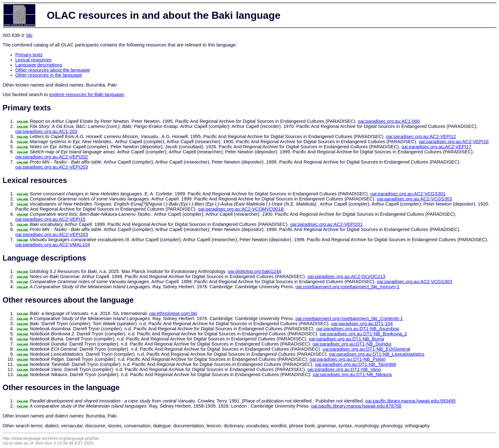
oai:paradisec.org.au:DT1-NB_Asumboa (357, 329)
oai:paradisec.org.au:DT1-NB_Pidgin (348, 359)
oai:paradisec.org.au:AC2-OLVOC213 (346, 276)
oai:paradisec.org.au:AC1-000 (389, 121)
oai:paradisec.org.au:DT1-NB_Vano (344, 369)
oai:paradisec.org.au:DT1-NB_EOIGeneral (366, 349)
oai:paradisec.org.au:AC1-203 (46, 131)
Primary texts (29, 55)
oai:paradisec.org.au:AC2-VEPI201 (326, 224)
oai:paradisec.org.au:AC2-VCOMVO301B (241, 209)
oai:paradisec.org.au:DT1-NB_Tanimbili (355, 364)
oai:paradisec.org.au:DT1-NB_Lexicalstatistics (377, 354)
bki (29, 35)
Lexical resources (33, 60)
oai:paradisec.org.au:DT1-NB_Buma (346, 339)
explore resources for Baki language (87, 94)
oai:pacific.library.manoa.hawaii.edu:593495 (411, 401)
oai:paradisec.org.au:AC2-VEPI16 (454, 142)
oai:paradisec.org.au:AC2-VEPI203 (52, 167)
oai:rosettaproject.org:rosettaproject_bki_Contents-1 (349, 318)
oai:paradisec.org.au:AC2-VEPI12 (421, 136)
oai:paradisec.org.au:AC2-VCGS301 (408, 194)
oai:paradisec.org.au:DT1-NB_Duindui (352, 344)
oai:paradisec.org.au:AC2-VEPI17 (436, 147)
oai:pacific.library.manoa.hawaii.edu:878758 (356, 406)
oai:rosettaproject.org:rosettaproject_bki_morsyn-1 (347, 287)
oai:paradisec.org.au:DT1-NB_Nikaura (352, 374)
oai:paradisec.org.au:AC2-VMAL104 (53, 245)
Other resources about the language (53, 70)
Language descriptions (39, 65)
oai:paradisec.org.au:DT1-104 (362, 324)
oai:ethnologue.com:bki (173, 313)
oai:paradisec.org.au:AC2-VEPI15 (50, 219)
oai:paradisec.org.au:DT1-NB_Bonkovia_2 (364, 334)
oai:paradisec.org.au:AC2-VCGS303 (414, 199)
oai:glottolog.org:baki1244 (254, 271)
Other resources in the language (49, 75)
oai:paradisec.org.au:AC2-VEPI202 (52, 157)
